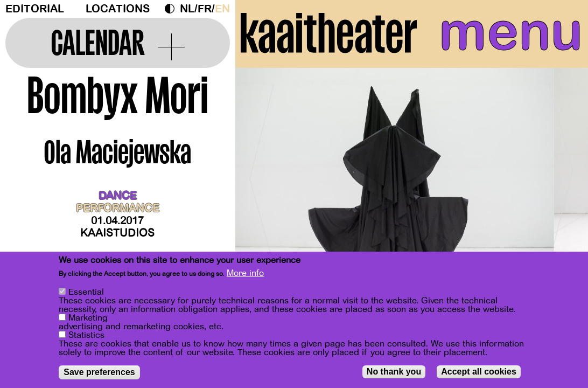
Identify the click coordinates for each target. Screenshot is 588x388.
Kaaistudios (117, 233)
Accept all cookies (479, 372)
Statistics (86, 335)
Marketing (88, 318)
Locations (118, 9)
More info (245, 273)
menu (511, 32)
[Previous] (262, 175)
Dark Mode (172, 9)
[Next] (561, 175)
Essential (86, 292)
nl (187, 9)
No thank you (394, 372)
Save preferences (99, 372)
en (222, 9)
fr (205, 9)
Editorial (35, 9)
